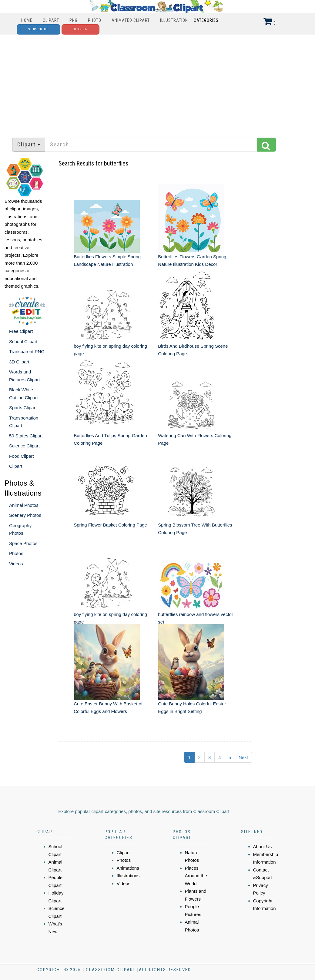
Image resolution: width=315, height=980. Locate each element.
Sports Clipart (23, 408)
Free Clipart (21, 331)
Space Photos (23, 543)
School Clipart (23, 341)
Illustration (174, 20)
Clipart (51, 20)
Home (27, 20)
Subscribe (39, 29)
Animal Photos (24, 505)
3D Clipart (19, 362)
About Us (263, 846)
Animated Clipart (131, 20)
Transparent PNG (27, 351)
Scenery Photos (25, 515)
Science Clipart (24, 446)
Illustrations (128, 876)
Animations (128, 868)
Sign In (80, 29)
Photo (95, 20)
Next (243, 757)
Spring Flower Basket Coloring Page (110, 525)
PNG (74, 20)
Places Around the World (196, 876)
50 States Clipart (26, 436)
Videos (16, 564)
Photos (16, 553)
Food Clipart (22, 456)
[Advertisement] (158, 83)
